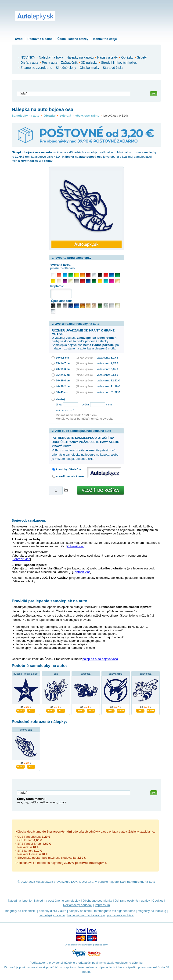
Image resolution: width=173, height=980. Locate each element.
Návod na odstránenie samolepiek (57, 901)
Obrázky (50, 116)
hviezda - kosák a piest (26, 674)
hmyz (63, 802)
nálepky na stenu (80, 911)
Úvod (19, 39)
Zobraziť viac (76, 546)
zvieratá (65, 116)
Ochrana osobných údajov (132, 901)
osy (26, 802)
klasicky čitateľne (68, 469)
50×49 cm (62, 392)
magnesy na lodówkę (152, 911)
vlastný (61, 399)
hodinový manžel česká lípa (86, 915)
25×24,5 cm (63, 375)
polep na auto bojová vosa (100, 659)
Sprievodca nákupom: (29, 520)
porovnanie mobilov (121, 915)
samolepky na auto (52, 915)
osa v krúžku (115, 674)
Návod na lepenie (20, 901)
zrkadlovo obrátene (70, 476)
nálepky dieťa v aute (52, 911)
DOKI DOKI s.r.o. (83, 882)
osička (34, 802)
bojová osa (145, 674)
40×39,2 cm (63, 386)
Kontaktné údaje (105, 39)
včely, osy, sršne (87, 116)
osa (56, 674)
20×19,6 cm (63, 369)
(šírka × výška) (84, 357)
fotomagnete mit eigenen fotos (115, 911)
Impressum (102, 905)
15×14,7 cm (63, 363)
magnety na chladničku (21, 911)
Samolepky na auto (25, 116)
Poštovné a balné (40, 39)
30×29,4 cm (63, 380)
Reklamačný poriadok (78, 905)
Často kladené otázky (73, 39)
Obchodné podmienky (97, 901)
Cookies (158, 901)
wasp (54, 802)
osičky (44, 802)
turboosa (86, 674)
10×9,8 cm (62, 357)
